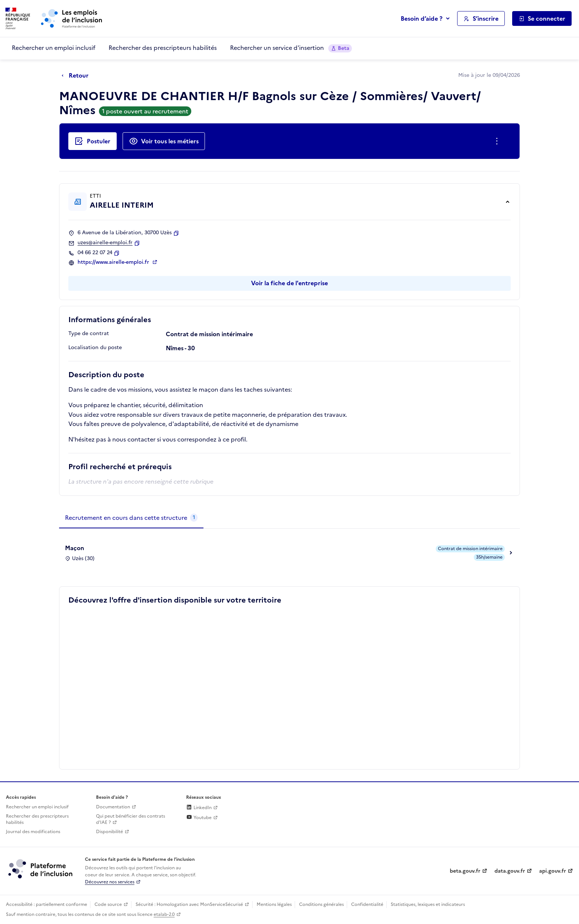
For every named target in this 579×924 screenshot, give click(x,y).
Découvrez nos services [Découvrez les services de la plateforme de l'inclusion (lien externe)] (110, 882)
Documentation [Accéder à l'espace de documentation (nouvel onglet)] (113, 807)
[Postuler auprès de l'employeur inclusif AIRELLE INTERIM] (92, 141)
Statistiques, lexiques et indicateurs (428, 904)
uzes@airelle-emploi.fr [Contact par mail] (105, 243)
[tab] (131, 518)
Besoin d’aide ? (422, 18)
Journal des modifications (33, 832)
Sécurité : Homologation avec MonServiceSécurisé (189, 904)
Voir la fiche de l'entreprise (289, 283)
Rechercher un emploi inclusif (54, 48)
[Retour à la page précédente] (77, 76)
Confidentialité (367, 904)
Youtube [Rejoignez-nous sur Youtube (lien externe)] (199, 818)
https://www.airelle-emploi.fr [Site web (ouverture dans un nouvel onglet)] (114, 262)
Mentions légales (274, 904)
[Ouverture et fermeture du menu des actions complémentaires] (498, 141)
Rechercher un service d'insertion (291, 48)
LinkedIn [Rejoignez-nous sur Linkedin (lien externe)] (199, 808)
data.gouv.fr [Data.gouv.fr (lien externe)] (510, 871)
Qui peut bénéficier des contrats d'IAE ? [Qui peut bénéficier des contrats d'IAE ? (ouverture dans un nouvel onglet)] (131, 819)
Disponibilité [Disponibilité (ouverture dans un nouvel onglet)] (109, 832)
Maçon (75, 548)
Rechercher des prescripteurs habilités (163, 48)
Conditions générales (321, 904)
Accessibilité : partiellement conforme (47, 904)
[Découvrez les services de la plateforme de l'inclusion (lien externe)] (41, 869)
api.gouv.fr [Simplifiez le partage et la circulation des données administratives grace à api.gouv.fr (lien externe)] (553, 871)
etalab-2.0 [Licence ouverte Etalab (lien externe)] (164, 914)
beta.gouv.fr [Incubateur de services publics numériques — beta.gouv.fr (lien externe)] (465, 871)
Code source (108, 904)
